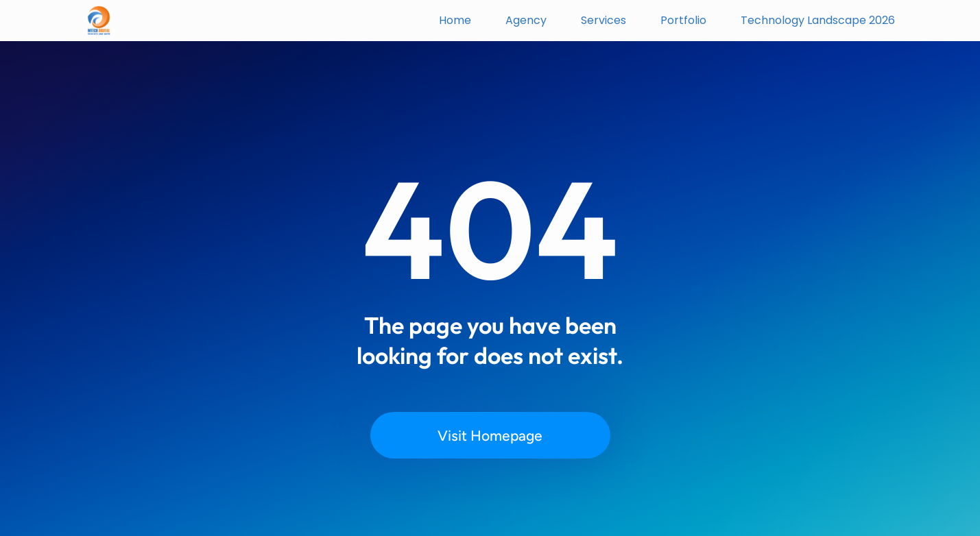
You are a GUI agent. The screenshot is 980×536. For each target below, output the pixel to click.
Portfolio (683, 20)
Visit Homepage (490, 436)
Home (455, 20)
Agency (526, 20)
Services (603, 20)
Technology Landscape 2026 (818, 20)
